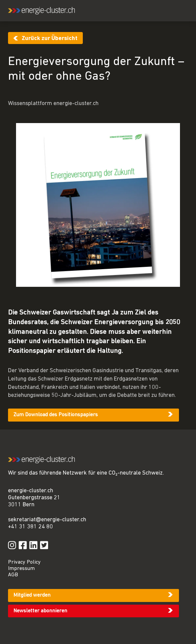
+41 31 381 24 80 (31, 527)
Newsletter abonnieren (40, 611)
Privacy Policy (24, 562)
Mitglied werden (32, 595)
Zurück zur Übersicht (50, 39)
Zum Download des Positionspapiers (56, 415)
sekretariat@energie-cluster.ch (47, 520)
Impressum (21, 569)
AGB (13, 575)
